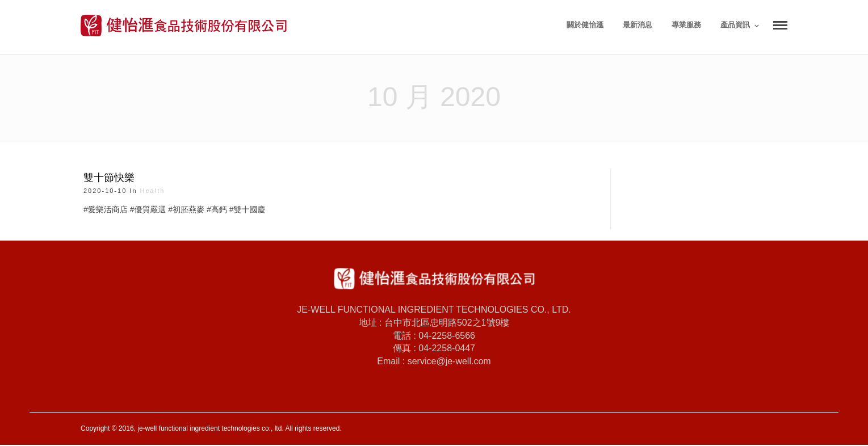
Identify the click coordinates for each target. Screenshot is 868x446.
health (153, 191)
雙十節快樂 (109, 178)
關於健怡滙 (585, 25)
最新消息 (638, 25)
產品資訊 (735, 25)
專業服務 (686, 25)
